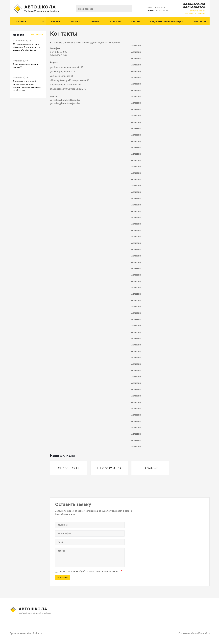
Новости (115, 21)
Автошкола (40, 7)
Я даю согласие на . (90, 571)
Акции (95, 21)
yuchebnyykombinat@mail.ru (65, 100)
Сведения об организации (167, 21)
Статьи (136, 21)
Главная (55, 21)
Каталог (76, 21)
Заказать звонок (198, 11)
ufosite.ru (37, 633)
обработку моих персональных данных (99, 571)
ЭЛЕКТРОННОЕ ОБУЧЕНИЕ (195, 13)
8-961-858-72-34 (194, 7)
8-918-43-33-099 (194, 4)
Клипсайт (203, 633)
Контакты (200, 21)
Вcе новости (37, 34)
